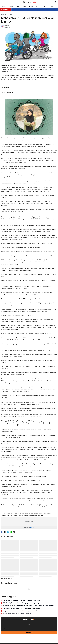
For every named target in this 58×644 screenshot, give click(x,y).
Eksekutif (11, 6)
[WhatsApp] (11, 532)
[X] (5, 532)
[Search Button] (55, 2)
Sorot (37, 6)
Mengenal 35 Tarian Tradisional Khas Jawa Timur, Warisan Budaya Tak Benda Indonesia (29, 606)
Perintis (32, 527)
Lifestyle (51, 6)
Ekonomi (30, 6)
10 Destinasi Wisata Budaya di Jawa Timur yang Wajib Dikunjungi (22, 608)
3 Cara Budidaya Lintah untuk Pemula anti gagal (17, 614)
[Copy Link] (14, 532)
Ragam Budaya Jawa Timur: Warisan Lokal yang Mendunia (20, 611)
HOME (4, 6)
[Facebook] (2, 532)
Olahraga (43, 6)
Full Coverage (29, 633)
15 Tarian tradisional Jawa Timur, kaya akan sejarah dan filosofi (22, 600)
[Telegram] (8, 532)
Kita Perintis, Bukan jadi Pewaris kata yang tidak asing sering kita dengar (25, 603)
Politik (18, 6)
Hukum (24, 6)
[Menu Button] (3, 2)
